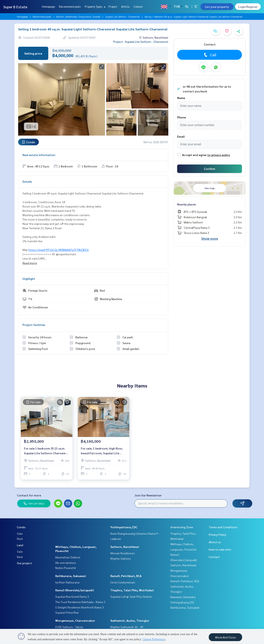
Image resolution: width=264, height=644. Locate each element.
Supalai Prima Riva (67, 612)
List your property (217, 7)
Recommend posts (70, 7)
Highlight (29, 279)
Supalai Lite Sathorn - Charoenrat (122, 17)
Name (181, 98)
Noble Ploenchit (66, 568)
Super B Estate (15, 7)
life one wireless (66, 563)
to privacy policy (219, 155)
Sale (20, 533)
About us (215, 542)
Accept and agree (194, 155)
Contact (138, 7)
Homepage (48, 7)
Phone (181, 117)
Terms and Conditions (223, 527)
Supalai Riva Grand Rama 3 (72, 596)
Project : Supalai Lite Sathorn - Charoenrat (141, 42)
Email (181, 136)
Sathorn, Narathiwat (125, 547)
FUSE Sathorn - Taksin (69, 627)
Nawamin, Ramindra (183, 597)
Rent (20, 539)
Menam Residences (123, 553)
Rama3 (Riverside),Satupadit (75, 590)
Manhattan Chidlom (68, 557)
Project (113, 7)
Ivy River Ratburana (67, 582)
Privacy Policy (217, 534)
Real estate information (39, 155)
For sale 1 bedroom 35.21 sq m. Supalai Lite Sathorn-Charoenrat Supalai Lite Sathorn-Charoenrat (46, 451)
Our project (24, 563)
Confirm (210, 169)
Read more (30, 263)
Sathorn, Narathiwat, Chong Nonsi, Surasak (78, 17)
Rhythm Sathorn (121, 558)
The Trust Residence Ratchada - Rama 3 (80, 602)
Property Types (95, 7)
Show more (210, 238)
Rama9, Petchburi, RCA (126, 576)
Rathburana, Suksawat (71, 576)
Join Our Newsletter (148, 495)
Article (125, 7)
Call (210, 55)
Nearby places (187, 204)
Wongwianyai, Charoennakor (75, 620)
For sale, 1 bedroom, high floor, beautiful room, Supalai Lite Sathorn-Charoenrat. (102, 451)
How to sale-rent (220, 549)
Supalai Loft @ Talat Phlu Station (131, 596)
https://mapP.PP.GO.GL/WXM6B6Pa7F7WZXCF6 (59, 250)
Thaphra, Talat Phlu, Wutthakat (132, 590)
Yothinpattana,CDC (124, 527)
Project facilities (34, 325)
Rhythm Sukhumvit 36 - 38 (127, 627)
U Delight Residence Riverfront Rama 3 (80, 607)
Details (27, 181)
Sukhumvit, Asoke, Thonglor (130, 620)
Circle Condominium (123, 582)
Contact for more (29, 495)
